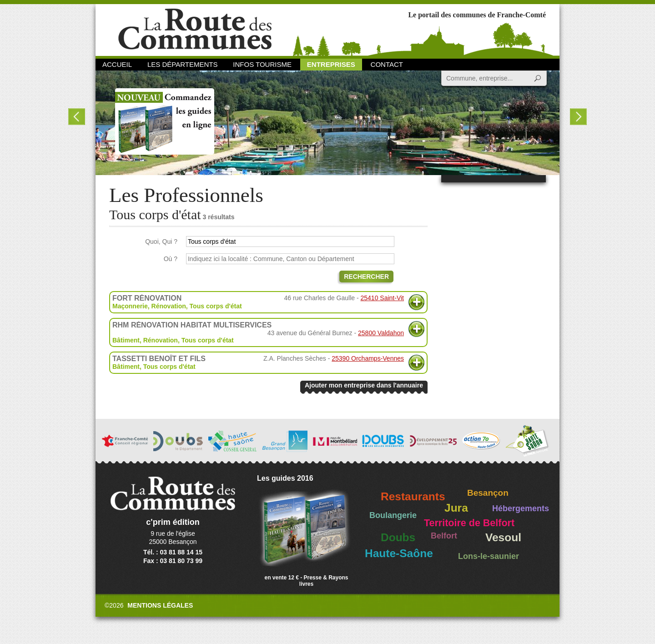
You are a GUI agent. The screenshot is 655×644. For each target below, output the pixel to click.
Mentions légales (160, 605)
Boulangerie (393, 515)
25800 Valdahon (381, 333)
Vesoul (503, 537)
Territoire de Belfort (469, 523)
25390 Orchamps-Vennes (368, 358)
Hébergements (521, 508)
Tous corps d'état (216, 306)
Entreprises (331, 64)
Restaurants (413, 496)
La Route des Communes (195, 29)
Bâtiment (126, 340)
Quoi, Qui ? (161, 241)
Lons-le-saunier (489, 556)
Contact (387, 64)
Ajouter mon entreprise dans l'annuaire (364, 385)
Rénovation (169, 306)
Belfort (444, 536)
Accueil (117, 64)
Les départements (182, 64)
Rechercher (366, 277)
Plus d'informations (416, 302)
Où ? (171, 259)
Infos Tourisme (262, 64)
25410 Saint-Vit (382, 298)
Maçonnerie (130, 306)
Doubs (398, 537)
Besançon (488, 493)
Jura (456, 508)
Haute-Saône (399, 553)
